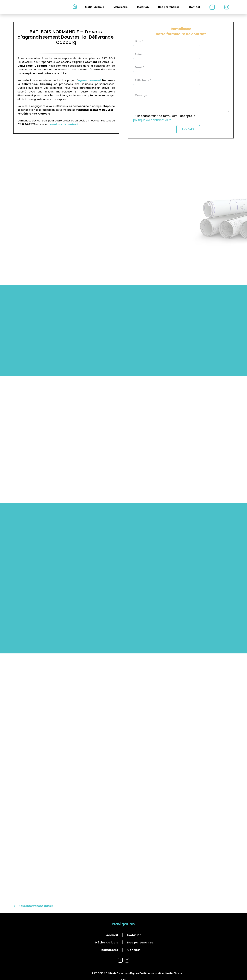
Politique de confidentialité (156, 969)
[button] (123, 901)
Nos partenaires (141, 938)
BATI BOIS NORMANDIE (105, 969)
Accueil (112, 930)
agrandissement (90, 80)
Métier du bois (107, 938)
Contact (134, 945)
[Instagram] (127, 955)
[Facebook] (120, 955)
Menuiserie (109, 945)
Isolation (135, 930)
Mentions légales (129, 969)
